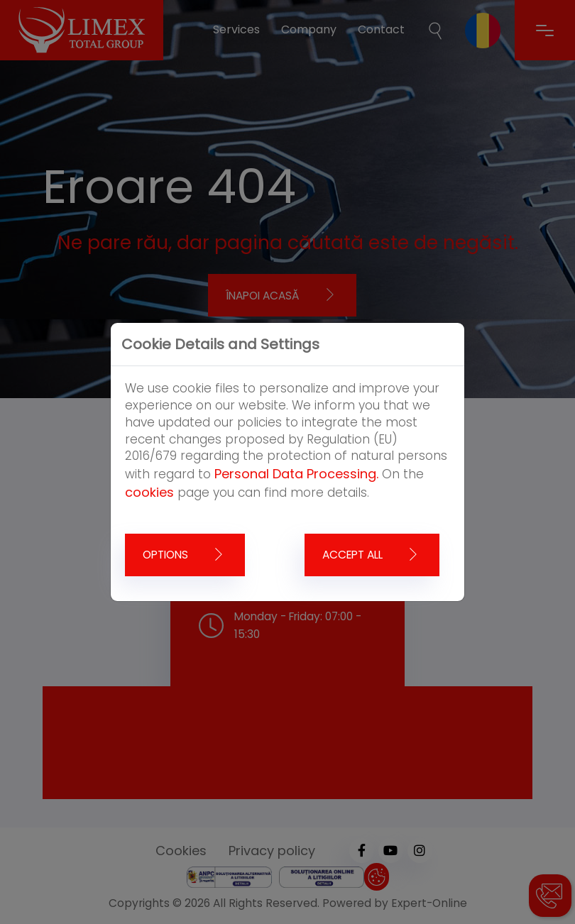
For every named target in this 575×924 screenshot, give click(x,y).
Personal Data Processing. (296, 474)
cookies (149, 492)
